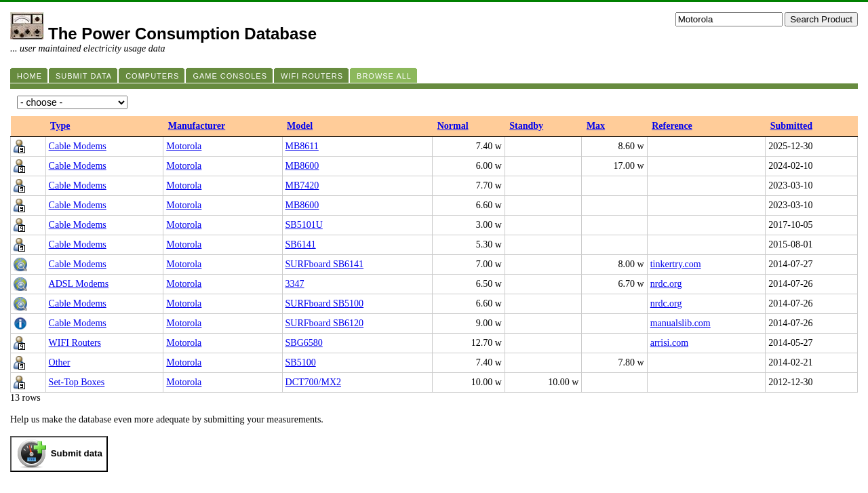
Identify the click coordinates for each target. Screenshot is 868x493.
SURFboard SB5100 (325, 303)
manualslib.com (680, 323)
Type (60, 126)
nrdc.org (666, 284)
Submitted (791, 126)
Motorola (184, 146)
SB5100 (301, 362)
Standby (526, 126)
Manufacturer (197, 126)
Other (60, 362)
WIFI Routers (75, 343)
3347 (295, 284)
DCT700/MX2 (313, 382)
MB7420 (302, 185)
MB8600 (302, 166)
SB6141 (301, 244)
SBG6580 (304, 343)
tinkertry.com (676, 264)
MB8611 (302, 146)
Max (596, 126)
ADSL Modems (79, 284)
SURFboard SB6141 (325, 264)
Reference (672, 126)
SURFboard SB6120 (325, 323)
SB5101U (304, 225)
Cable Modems (78, 146)
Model (300, 126)
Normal (453, 126)
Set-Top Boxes (77, 382)
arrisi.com (669, 343)
